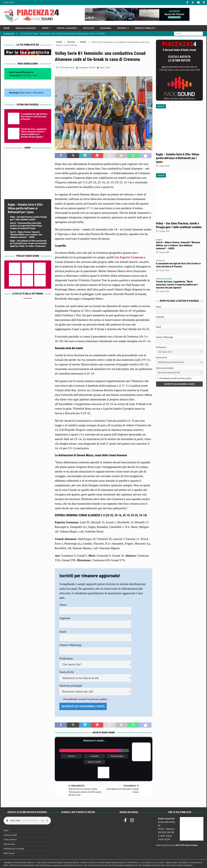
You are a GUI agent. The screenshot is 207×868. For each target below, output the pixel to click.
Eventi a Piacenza (67, 28)
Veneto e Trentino (94, 762)
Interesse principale (71, 686)
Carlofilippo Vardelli (87, 67)
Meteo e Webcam (144, 28)
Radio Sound (9, 2)
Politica (122, 28)
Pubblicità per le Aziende (14, 849)
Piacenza (72, 756)
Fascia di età (66, 672)
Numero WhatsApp (70, 645)
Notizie (71, 42)
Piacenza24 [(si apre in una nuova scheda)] (38, 93)
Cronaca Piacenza (26, 28)
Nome (63, 605)
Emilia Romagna (117, 756)
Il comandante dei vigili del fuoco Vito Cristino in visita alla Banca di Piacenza (34, 117)
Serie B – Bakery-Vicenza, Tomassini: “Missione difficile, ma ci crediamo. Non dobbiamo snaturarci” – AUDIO (26, 235)
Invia (35, 75)
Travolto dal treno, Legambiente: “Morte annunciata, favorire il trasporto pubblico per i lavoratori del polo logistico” (177, 285)
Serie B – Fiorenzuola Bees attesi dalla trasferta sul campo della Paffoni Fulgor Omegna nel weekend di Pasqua (26, 226)
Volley (108, 67)
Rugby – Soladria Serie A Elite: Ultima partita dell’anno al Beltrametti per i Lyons (25, 208)
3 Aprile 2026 (164, 166)
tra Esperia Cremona (129, 257)
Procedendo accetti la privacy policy (85, 699)
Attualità (89, 28)
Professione (66, 658)
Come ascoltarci (10, 839)
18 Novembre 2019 (66, 67)
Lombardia (94, 756)
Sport (45, 28)
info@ (169, 836)
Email (63, 632)
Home (7, 28)
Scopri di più (164, 839)
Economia (106, 28)
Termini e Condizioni (184, 865)
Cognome (65, 618)
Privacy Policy (171, 865)
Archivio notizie (10, 835)
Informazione (9, 844)
